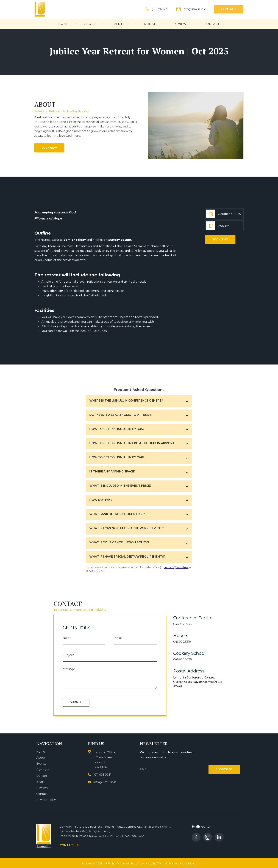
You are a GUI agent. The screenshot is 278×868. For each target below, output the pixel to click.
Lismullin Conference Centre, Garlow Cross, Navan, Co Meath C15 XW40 (198, 682)
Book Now (49, 148)
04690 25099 (183, 659)
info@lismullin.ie (194, 9)
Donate (151, 24)
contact (212, 24)
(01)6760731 (160, 9)
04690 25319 (182, 642)
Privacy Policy (46, 800)
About (90, 24)
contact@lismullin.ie (176, 567)
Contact (229, 9)
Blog (40, 782)
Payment (43, 770)
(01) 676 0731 (97, 571)
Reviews (42, 788)
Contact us (70, 845)
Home (63, 24)
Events (41, 764)
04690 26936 (182, 624)
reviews (181, 24)
